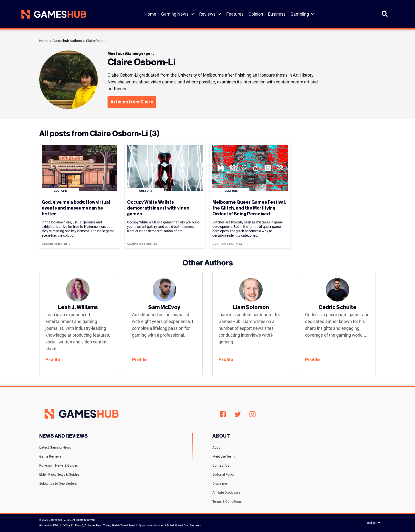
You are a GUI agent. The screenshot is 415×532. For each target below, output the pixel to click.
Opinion (256, 14)
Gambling (303, 14)
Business (277, 14)
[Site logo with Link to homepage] (54, 14)
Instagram (252, 414)
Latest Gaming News (55, 447)
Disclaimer (220, 483)
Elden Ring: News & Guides (59, 474)
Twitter (238, 414)
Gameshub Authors (67, 41)
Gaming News (178, 14)
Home (150, 14)
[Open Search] (385, 16)
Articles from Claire (132, 102)
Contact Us (221, 465)
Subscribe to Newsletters (58, 483)
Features (235, 14)
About (217, 447)
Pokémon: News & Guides (59, 465)
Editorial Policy (223, 474)
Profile (53, 360)
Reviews (210, 14)
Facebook (223, 414)
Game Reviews (50, 456)
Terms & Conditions (227, 502)
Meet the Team (223, 456)
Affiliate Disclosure (226, 492)
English (371, 523)
